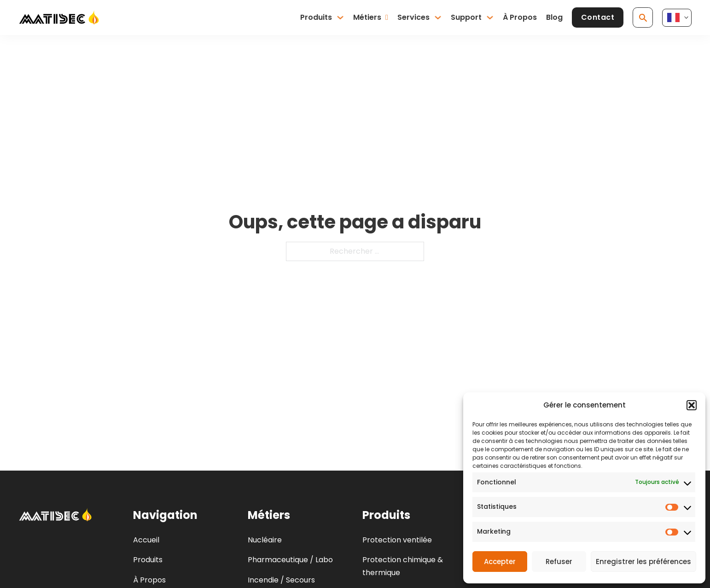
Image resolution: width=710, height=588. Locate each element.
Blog (554, 17)
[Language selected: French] (677, 18)
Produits (316, 17)
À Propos (520, 17)
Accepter (500, 562)
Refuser (559, 562)
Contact (598, 17)
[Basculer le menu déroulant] (340, 17)
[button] (692, 405)
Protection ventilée (397, 540)
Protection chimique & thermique (403, 566)
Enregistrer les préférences (643, 562)
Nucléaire (265, 540)
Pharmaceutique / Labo (290, 560)
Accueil (146, 540)
